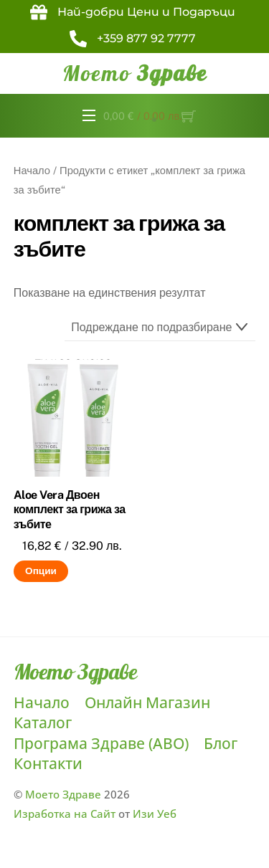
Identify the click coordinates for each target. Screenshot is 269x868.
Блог (221, 743)
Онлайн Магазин (147, 702)
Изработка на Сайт (65, 814)
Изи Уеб (155, 814)
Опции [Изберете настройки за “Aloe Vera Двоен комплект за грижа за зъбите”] (41, 571)
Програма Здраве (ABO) (101, 743)
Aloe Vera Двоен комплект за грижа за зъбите (70, 510)
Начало (32, 170)
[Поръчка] (160, 328)
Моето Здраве (63, 794)
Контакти (48, 763)
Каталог (43, 722)
